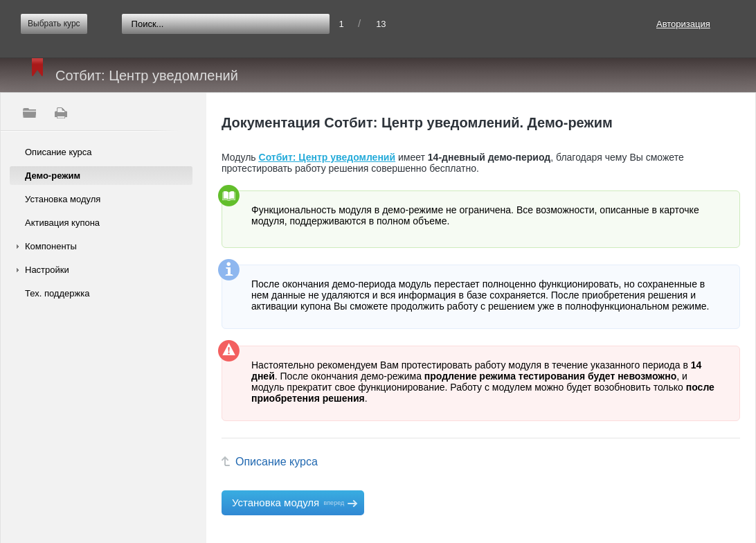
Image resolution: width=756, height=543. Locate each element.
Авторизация (683, 24)
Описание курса (58, 152)
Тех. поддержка (57, 293)
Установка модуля (63, 199)
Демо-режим (53, 176)
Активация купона (62, 223)
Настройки (47, 270)
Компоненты (51, 246)
